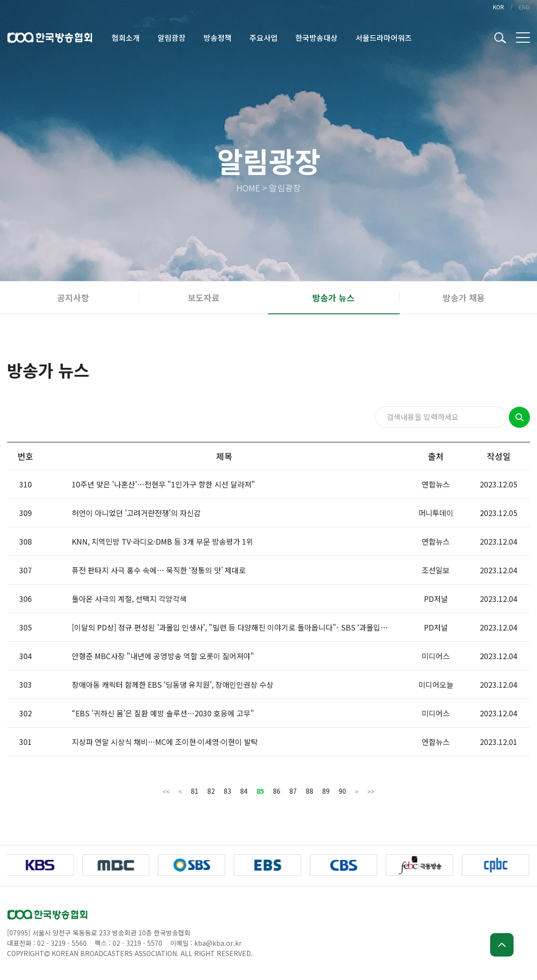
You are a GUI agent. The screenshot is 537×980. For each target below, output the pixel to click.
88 (310, 791)
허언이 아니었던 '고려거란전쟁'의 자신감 (136, 513)
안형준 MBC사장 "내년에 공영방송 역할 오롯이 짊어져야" (163, 656)
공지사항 (73, 297)
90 (342, 791)
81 (195, 791)
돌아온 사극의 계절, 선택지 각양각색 (129, 599)
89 (326, 791)
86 (277, 791)
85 (260, 791)
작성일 (499, 456)
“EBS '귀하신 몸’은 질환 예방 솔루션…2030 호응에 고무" (163, 713)
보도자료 (204, 297)
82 (211, 791)
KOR (499, 7)
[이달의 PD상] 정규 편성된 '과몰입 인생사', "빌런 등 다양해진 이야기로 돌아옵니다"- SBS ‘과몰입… (230, 627)
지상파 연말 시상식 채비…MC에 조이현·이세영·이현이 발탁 (165, 742)
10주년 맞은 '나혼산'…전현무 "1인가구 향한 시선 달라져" (163, 484)
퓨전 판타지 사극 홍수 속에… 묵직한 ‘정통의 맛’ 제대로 (159, 570)
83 (227, 791)
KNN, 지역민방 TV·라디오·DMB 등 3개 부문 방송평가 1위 (163, 541)
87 (293, 791)
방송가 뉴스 (333, 297)
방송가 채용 (464, 297)
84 (244, 791)
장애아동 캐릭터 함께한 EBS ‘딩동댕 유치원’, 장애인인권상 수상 (173, 684)
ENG (524, 7)
